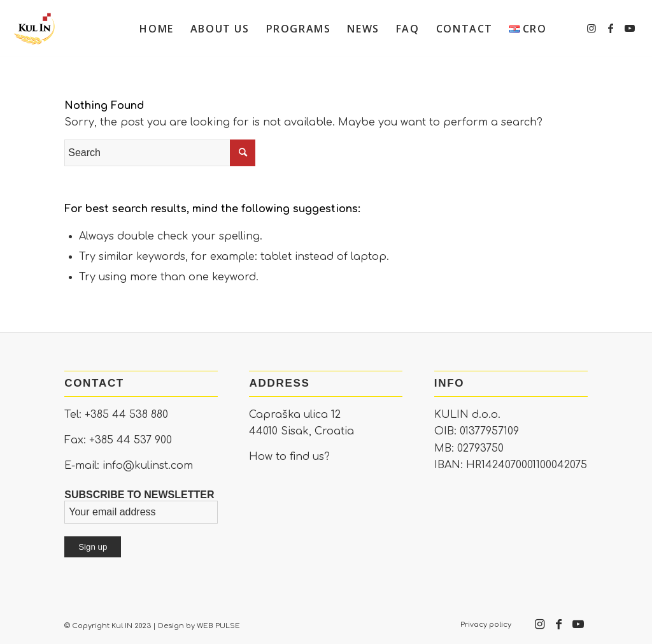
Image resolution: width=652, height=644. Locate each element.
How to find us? (289, 457)
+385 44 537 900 (131, 440)
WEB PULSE (218, 626)
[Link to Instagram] (592, 28)
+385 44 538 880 (126, 415)
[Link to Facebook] (611, 28)
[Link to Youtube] (630, 28)
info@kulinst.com (148, 466)
